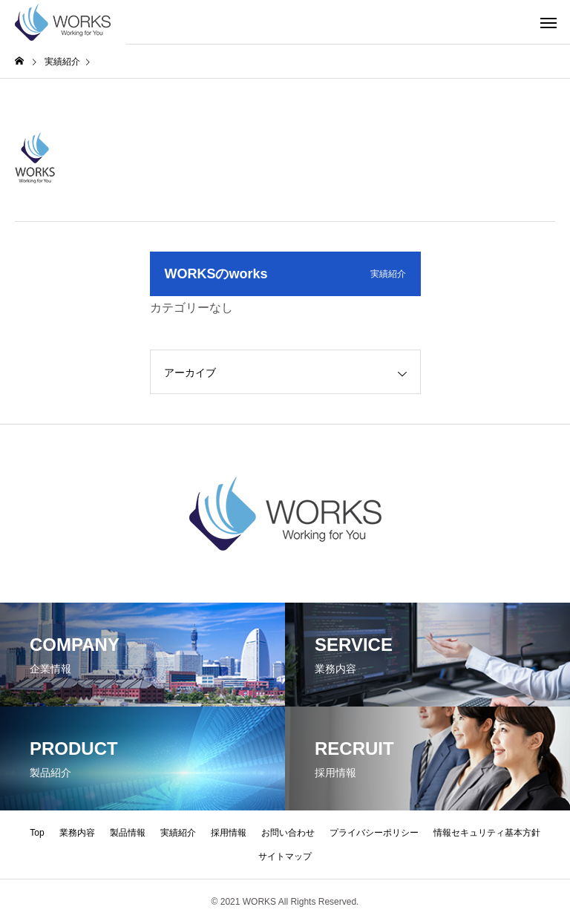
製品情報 (128, 833)
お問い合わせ (288, 833)
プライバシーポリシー (374, 833)
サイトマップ (285, 856)
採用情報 (229, 833)
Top (37, 833)
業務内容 (77, 833)
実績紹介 (178, 833)
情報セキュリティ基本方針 (487, 833)
